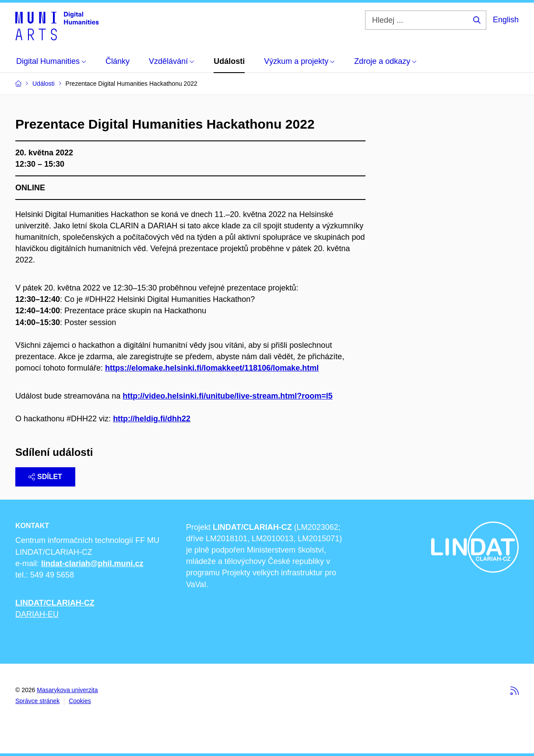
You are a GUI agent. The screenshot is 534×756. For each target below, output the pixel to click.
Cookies (80, 701)
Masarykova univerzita (67, 690)
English (506, 20)
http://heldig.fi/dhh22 (152, 419)
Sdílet (45, 477)
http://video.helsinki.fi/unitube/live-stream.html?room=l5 (228, 396)
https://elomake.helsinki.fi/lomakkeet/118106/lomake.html (212, 368)
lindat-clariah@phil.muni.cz (92, 563)
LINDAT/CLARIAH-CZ (55, 603)
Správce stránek (37, 701)
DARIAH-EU (37, 614)
